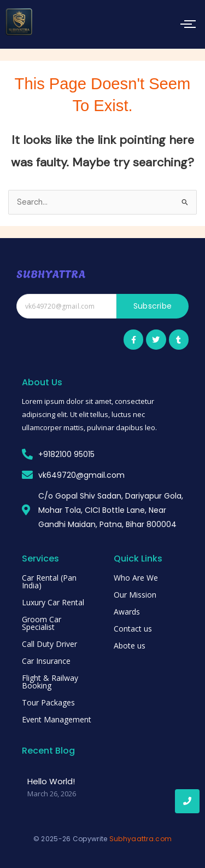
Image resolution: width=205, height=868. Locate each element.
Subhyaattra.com (141, 839)
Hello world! (51, 781)
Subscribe (153, 306)
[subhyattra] (19, 22)
